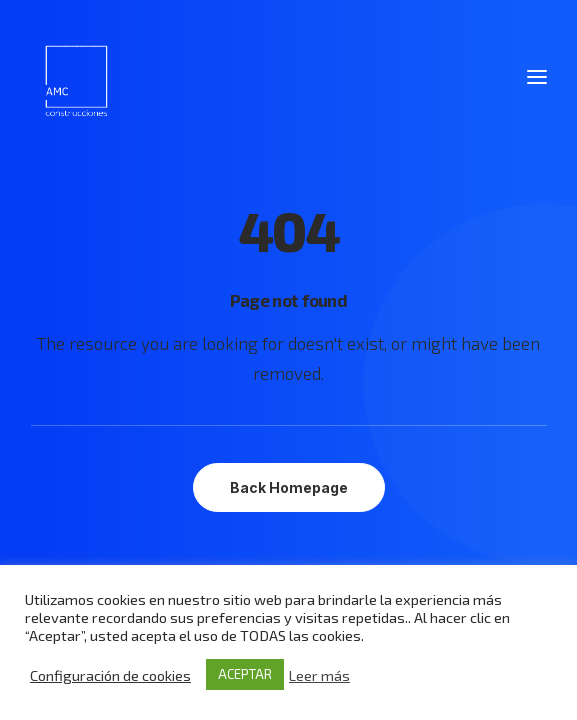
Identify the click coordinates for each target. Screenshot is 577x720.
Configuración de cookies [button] (110, 675)
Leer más (319, 675)
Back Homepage (289, 487)
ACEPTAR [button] (245, 674)
